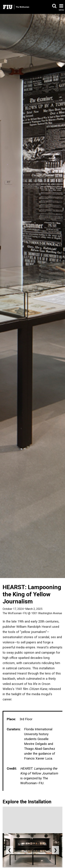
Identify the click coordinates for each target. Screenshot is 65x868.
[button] (54, 8)
